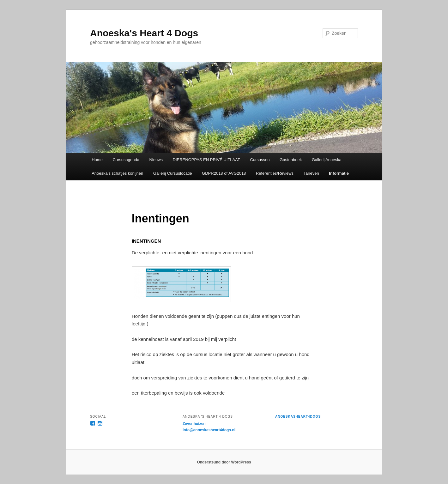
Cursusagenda (126, 160)
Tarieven (311, 173)
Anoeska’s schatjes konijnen (117, 173)
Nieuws (156, 160)
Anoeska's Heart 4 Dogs (144, 33)
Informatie (339, 173)
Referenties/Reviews (275, 173)
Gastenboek (291, 160)
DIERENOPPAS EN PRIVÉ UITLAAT (206, 160)
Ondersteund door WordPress (224, 462)
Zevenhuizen (194, 424)
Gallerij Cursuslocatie (173, 173)
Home (97, 160)
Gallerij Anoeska (327, 160)
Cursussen (260, 160)
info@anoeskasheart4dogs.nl (209, 430)
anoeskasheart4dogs (298, 417)
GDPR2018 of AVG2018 (224, 173)
